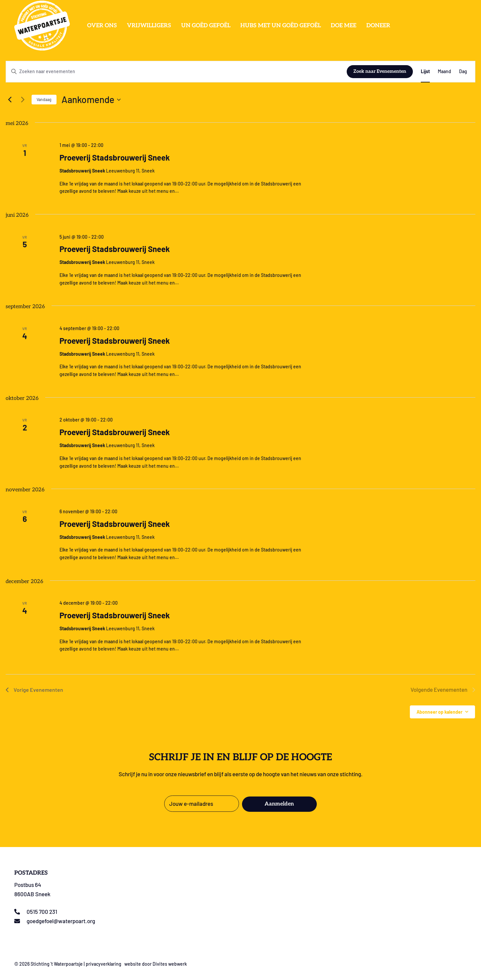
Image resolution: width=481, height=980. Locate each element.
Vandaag (44, 99)
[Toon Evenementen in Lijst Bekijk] (425, 72)
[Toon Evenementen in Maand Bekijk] (444, 72)
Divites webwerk (170, 964)
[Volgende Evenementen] (23, 100)
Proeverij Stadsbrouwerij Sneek (115, 157)
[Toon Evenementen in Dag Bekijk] (463, 72)
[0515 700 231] (20, 912)
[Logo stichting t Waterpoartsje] (42, 26)
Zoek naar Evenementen (380, 71)
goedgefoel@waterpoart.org (61, 921)
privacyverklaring (104, 964)
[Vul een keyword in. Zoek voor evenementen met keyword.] (176, 72)
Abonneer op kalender (439, 712)
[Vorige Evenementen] (10, 100)
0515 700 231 (42, 912)
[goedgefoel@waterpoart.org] (20, 921)
